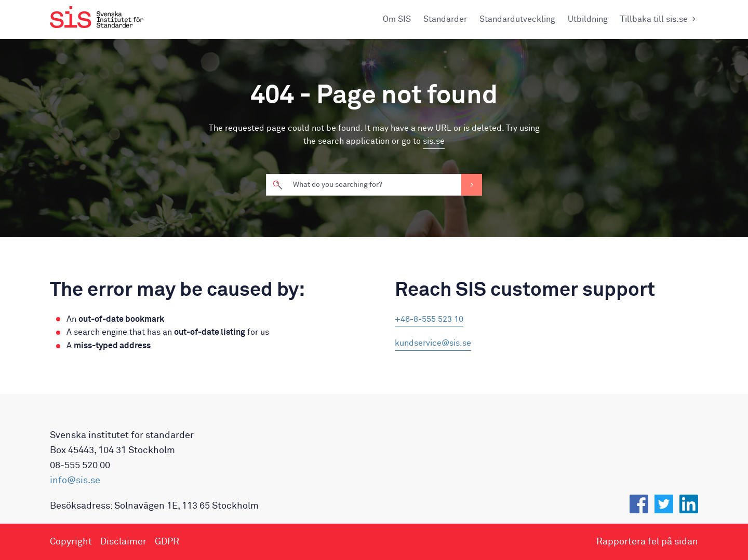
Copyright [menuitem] (71, 542)
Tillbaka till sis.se (659, 19)
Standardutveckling (517, 19)
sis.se (434, 141)
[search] (374, 185)
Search (472, 185)
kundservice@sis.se (433, 343)
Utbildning (588, 19)
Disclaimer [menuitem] (123, 542)
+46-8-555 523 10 (429, 319)
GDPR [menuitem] (167, 542)
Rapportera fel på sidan (647, 542)
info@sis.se (75, 481)
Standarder (445, 19)
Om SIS (397, 19)
